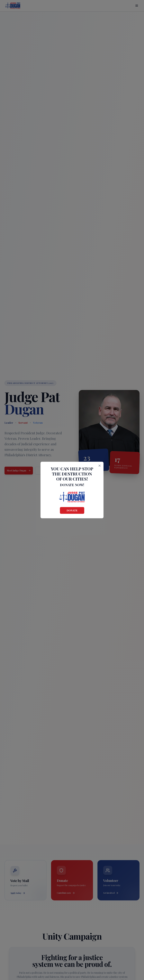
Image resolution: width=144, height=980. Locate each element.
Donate (72, 510)
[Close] (100, 466)
